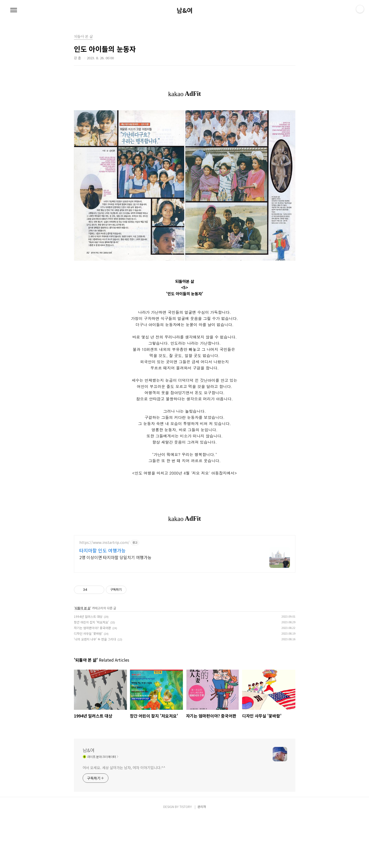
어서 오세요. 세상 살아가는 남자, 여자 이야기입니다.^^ (124, 726)
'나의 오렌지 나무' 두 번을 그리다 (95, 598)
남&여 (185, 10)
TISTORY (186, 765)
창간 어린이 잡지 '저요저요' (91, 581)
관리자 (202, 765)
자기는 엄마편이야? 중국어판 (92, 586)
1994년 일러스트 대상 (88, 575)
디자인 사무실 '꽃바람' (88, 592)
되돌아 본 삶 (83, 566)
